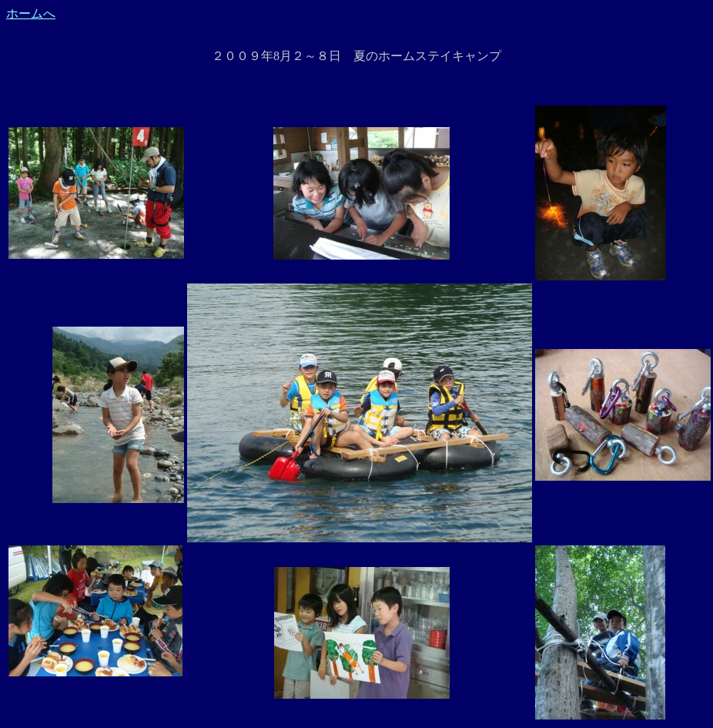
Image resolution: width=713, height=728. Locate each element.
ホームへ (31, 13)
